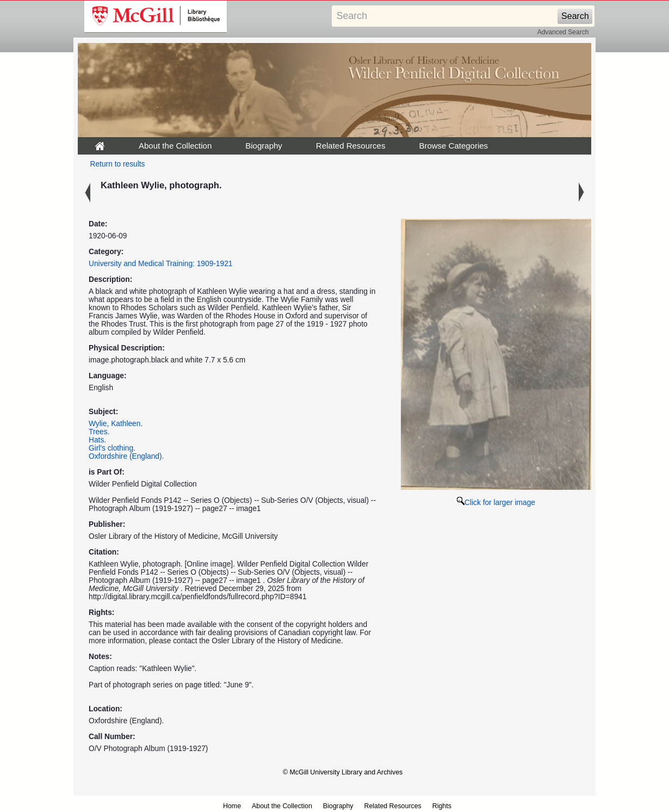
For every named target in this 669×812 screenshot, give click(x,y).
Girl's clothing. (112, 448)
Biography (264, 146)
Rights (442, 806)
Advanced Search (563, 32)
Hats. (97, 440)
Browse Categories (453, 146)
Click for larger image (496, 503)
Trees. (99, 432)
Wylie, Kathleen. (116, 424)
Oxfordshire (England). (126, 456)
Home (232, 806)
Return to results (118, 164)
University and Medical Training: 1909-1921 (160, 264)
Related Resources (351, 146)
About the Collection (175, 146)
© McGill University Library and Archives (343, 772)
